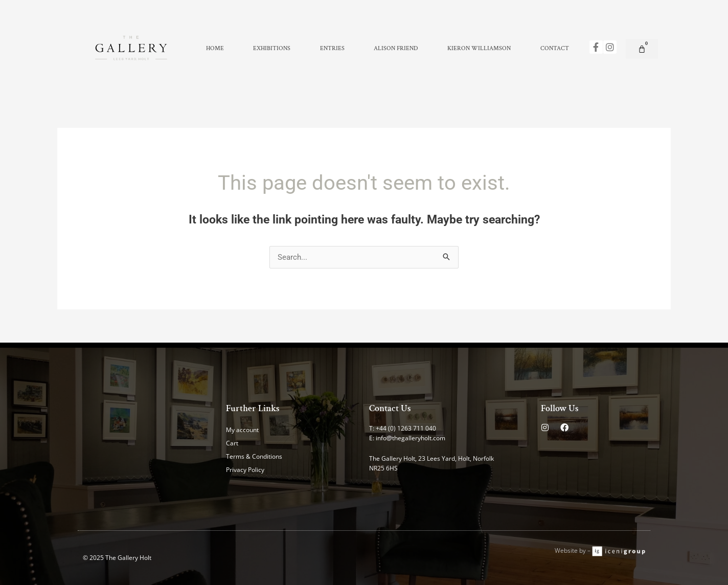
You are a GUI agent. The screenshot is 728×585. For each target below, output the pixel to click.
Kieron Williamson (479, 48)
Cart (232, 443)
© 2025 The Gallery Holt (117, 558)
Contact (555, 48)
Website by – (573, 550)
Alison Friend (396, 48)
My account (242, 430)
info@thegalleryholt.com (411, 438)
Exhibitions (272, 48)
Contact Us (390, 408)
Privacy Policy (245, 470)
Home (215, 48)
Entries (332, 48)
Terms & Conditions (254, 456)
